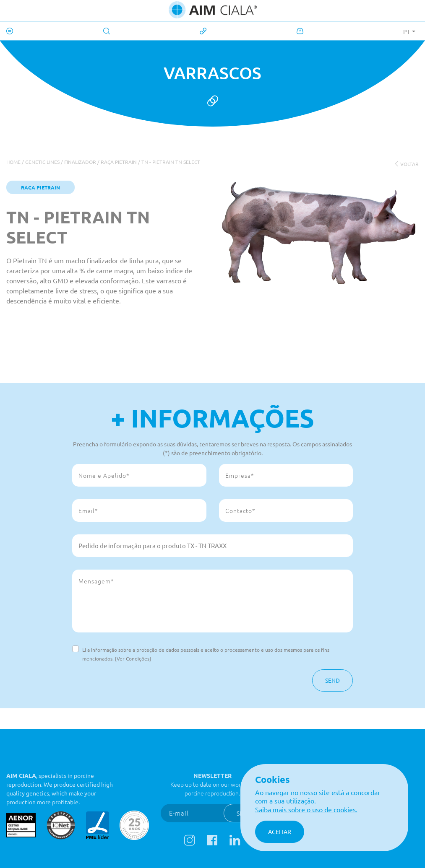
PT (407, 31)
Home (13, 162)
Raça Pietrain (119, 162)
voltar (406, 164)
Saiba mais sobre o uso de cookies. (306, 809)
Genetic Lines (42, 162)
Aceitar (280, 832)
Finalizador (80, 162)
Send (332, 680)
